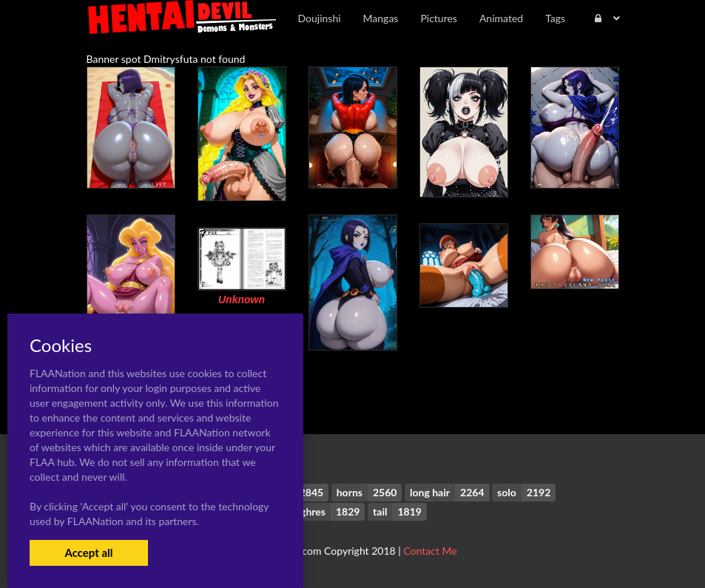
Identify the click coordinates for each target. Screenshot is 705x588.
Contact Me (430, 551)
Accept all (88, 552)
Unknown (242, 300)
